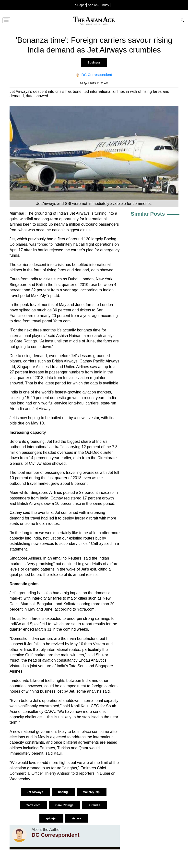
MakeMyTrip (92, 792)
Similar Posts (148, 214)
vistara (77, 818)
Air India (95, 805)
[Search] (183, 21)
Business (94, 63)
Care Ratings (65, 805)
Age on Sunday (98, 5)
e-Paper (80, 5)
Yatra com (34, 805)
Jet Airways (35, 792)
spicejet (51, 818)
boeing (63, 792)
